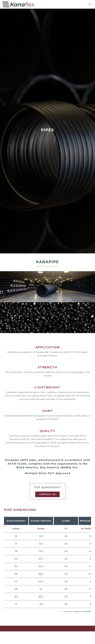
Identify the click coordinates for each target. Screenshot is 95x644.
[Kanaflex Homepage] (19, 4)
